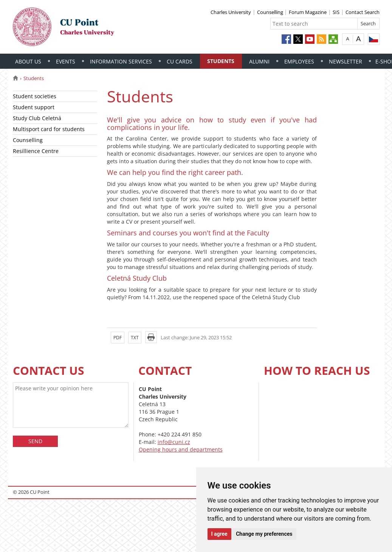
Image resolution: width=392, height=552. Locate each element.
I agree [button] (219, 534)
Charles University (231, 12)
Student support (34, 107)
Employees (299, 61)
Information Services (121, 61)
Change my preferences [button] (264, 534)
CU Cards (180, 61)
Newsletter (346, 61)
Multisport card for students (49, 129)
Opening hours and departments (181, 449)
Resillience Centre (36, 151)
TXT (135, 338)
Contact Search (363, 12)
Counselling (271, 12)
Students (221, 61)
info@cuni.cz (174, 442)
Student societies (35, 96)
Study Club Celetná (37, 118)
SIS (336, 12)
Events (66, 61)
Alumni (259, 61)
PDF (118, 338)
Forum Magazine (308, 12)
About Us (28, 61)
